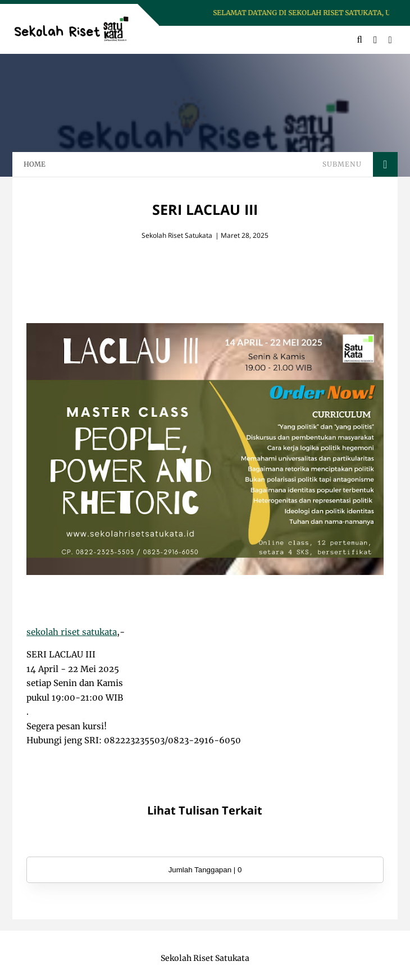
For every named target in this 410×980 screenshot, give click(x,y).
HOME (35, 164)
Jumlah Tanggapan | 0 (205, 870)
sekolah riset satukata (72, 632)
